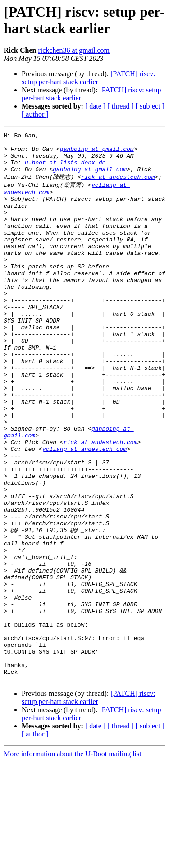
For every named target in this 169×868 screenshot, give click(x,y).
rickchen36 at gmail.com (74, 50)
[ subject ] (150, 106)
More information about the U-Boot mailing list (73, 860)
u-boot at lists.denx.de (65, 169)
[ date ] (95, 106)
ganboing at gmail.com (97, 153)
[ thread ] (121, 106)
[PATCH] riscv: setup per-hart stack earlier (89, 78)
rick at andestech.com (118, 185)
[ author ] (35, 114)
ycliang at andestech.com (84, 510)
